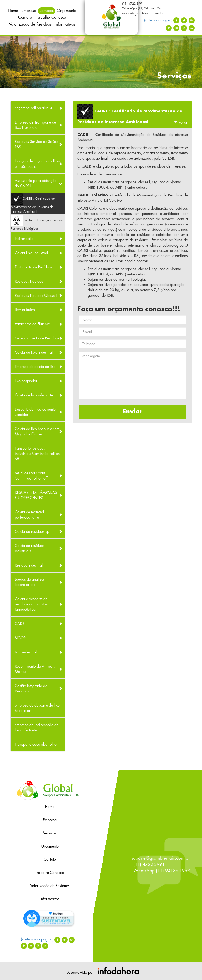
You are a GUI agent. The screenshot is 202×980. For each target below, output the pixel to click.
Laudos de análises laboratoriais (30, 582)
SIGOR (20, 638)
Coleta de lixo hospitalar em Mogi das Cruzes (37, 431)
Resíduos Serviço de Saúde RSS (36, 144)
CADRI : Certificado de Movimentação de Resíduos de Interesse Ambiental (33, 203)
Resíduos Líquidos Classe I (36, 296)
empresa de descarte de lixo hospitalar (37, 708)
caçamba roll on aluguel (34, 108)
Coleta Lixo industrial (31, 253)
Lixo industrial (26, 652)
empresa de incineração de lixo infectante (37, 727)
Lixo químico (25, 310)
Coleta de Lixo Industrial (34, 352)
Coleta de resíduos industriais (30, 548)
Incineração (24, 239)
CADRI (20, 624)
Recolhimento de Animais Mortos (35, 669)
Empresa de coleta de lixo (35, 367)
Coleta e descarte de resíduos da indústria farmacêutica (31, 604)
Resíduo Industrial (29, 565)
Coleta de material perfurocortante (29, 515)
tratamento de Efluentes (33, 324)
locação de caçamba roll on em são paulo (37, 164)
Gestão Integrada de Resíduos (31, 688)
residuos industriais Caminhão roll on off (31, 476)
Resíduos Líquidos (29, 281)
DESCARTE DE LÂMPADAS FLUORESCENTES (36, 495)
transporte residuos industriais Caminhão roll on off (37, 454)
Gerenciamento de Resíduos (37, 338)
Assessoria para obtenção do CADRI (36, 183)
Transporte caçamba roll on (37, 744)
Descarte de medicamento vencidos (35, 412)
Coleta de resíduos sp (32, 531)
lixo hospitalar (26, 381)
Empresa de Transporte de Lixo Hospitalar (35, 125)
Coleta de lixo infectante (34, 395)
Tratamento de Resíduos (34, 267)
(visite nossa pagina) (162, 20)
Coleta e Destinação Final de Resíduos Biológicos (37, 222)
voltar (181, 122)
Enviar (133, 412)
